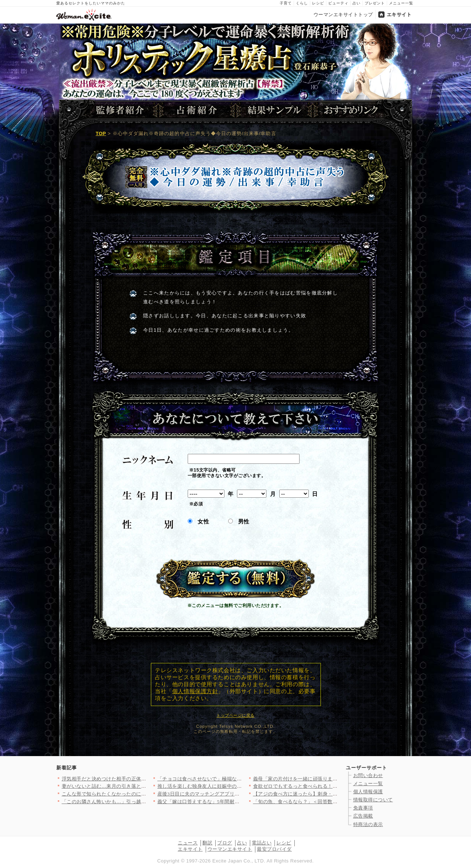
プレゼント (375, 3)
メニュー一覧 (401, 3)
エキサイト (399, 15)
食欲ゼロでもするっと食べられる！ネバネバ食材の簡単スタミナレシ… (333, 786)
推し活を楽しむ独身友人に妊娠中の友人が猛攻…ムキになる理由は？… (237, 786)
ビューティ (338, 3)
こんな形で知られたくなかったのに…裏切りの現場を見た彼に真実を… (141, 794)
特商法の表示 (368, 824)
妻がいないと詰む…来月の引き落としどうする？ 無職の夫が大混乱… (140, 786)
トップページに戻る (235, 715)
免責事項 (363, 808)
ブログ (225, 843)
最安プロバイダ (274, 849)
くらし (302, 3)
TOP (101, 133)
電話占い (262, 843)
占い (357, 3)
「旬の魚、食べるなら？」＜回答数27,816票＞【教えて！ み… (323, 802)
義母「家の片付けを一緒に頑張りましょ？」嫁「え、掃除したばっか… (333, 779)
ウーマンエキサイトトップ (343, 15)
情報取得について (373, 800)
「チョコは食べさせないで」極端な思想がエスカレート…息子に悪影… (237, 779)
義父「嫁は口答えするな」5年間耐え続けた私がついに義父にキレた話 (236, 802)
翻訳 (207, 843)
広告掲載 (363, 816)
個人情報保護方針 (195, 691)
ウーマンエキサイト (230, 849)
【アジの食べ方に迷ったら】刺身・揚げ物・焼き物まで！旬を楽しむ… (333, 794)
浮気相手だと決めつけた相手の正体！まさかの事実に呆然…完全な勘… (141, 779)
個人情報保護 (368, 792)
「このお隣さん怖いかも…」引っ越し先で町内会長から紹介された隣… (141, 802)
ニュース (188, 843)
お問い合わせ (368, 775)
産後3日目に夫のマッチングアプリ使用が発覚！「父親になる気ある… (236, 794)
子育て (286, 3)
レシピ (318, 3)
